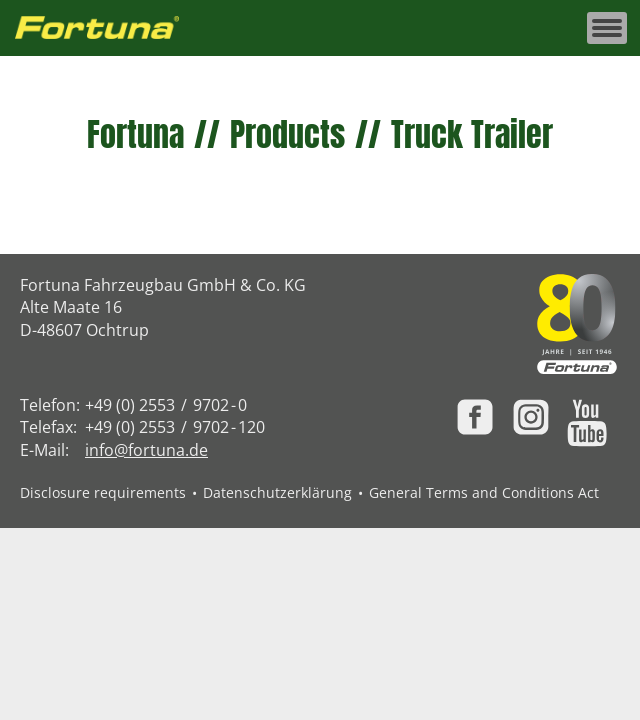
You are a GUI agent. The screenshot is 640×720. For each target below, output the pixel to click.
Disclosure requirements (103, 492)
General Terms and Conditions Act (484, 492)
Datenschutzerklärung (277, 492)
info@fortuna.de (146, 450)
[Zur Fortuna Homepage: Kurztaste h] (108, 28)
